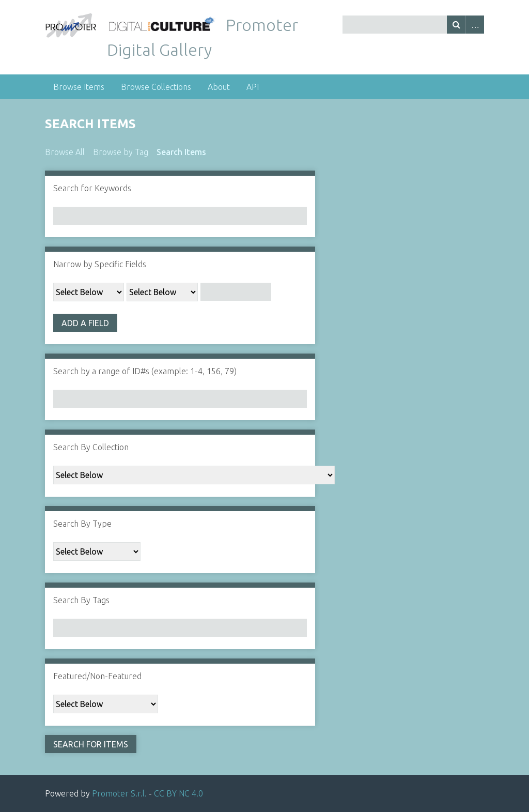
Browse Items (79, 87)
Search (456, 25)
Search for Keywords (92, 188)
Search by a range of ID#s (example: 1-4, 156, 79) (145, 371)
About (219, 87)
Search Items (181, 152)
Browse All (65, 152)
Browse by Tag (121, 152)
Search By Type (82, 524)
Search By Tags (81, 600)
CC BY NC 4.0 (178, 793)
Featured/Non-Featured (97, 676)
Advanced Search (475, 25)
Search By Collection (91, 447)
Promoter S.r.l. (119, 793)
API (253, 87)
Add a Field (85, 323)
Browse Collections (156, 87)
